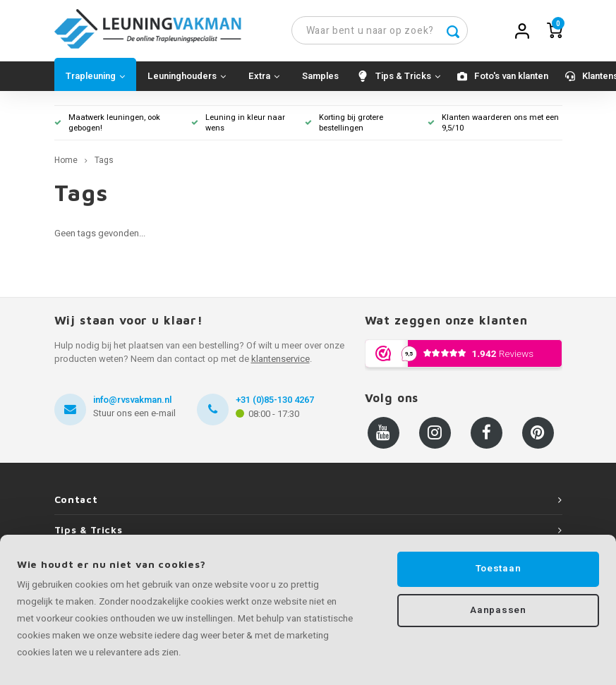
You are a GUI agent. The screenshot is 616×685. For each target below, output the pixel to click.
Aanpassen (498, 611)
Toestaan (498, 569)
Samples (320, 78)
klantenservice (280, 361)
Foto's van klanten (511, 78)
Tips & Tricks (408, 78)
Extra (264, 78)
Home (66, 163)
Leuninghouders (187, 78)
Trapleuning (95, 78)
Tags (104, 163)
